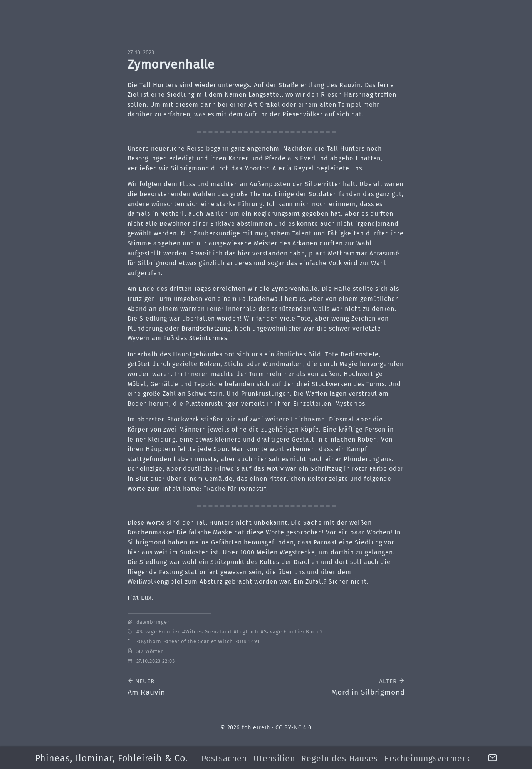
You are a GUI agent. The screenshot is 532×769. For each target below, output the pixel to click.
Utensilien (274, 759)
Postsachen (224, 759)
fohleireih (256, 728)
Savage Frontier (160, 632)
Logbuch (248, 632)
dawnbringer (153, 622)
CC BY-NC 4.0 (294, 728)
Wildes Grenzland (208, 632)
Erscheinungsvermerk (427, 759)
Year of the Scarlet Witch (201, 641)
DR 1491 (250, 641)
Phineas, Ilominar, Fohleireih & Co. (112, 758)
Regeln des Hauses (339, 759)
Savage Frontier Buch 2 (293, 632)
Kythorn (151, 641)
